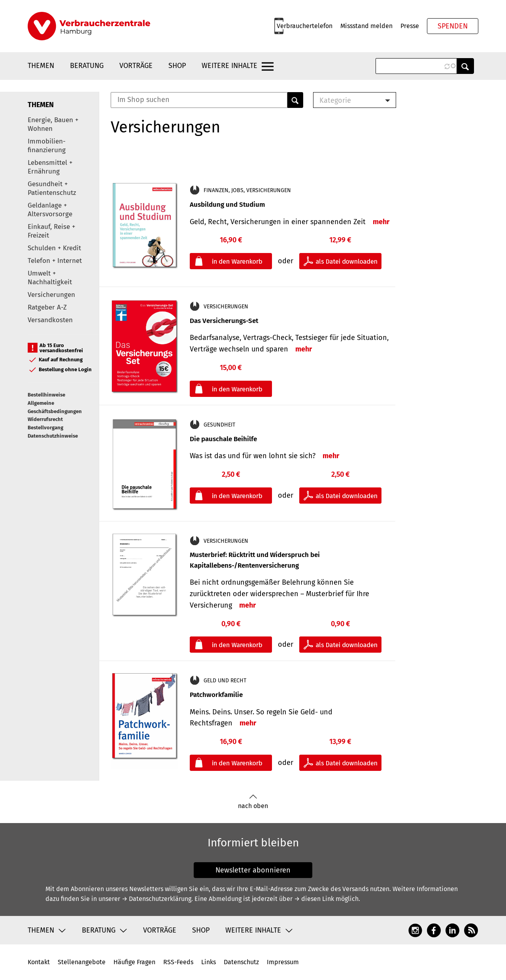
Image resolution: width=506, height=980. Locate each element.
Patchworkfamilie (216, 695)
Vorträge (136, 66)
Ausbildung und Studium (227, 205)
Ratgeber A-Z (47, 307)
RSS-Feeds (178, 962)
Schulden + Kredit (54, 248)
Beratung (87, 66)
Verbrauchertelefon (305, 26)
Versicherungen (51, 295)
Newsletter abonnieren (253, 870)
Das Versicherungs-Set (224, 321)
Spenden (453, 26)
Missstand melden (366, 26)
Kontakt (39, 962)
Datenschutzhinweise (53, 436)
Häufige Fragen (134, 962)
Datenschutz (241, 962)
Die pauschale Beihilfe (223, 439)
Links (209, 962)
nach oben (253, 802)
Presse (410, 26)
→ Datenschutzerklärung (157, 899)
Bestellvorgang (45, 428)
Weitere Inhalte (229, 66)
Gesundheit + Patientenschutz (52, 188)
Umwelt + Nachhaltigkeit (50, 278)
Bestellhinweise (46, 395)
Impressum (283, 962)
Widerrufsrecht (45, 419)
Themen (41, 66)
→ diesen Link (314, 899)
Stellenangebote (82, 962)
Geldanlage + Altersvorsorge (50, 210)
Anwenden (465, 66)
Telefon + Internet (55, 261)
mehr (381, 222)
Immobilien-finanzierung (47, 146)
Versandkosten (50, 320)
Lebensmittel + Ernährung (50, 167)
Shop (177, 66)
